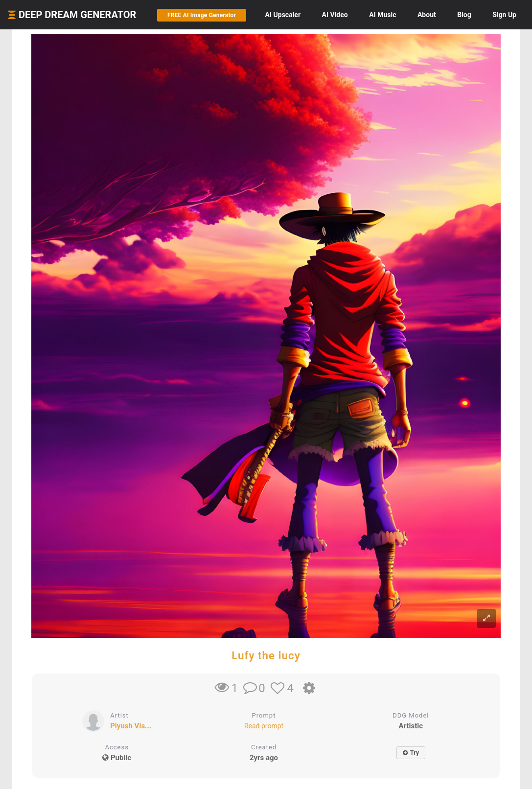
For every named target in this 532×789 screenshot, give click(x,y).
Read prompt (264, 726)
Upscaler (283, 15)
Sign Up (504, 15)
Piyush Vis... (131, 726)
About (427, 15)
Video (335, 15)
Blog (464, 15)
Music (382, 15)
